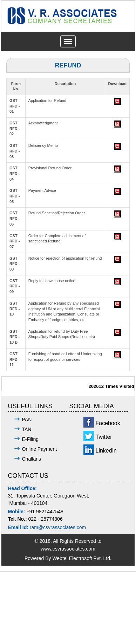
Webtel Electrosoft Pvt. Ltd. (82, 558)
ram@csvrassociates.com (58, 527)
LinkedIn (106, 451)
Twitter (104, 437)
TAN (27, 429)
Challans (32, 459)
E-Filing (30, 439)
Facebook (108, 423)
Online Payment (40, 449)
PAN (27, 419)
